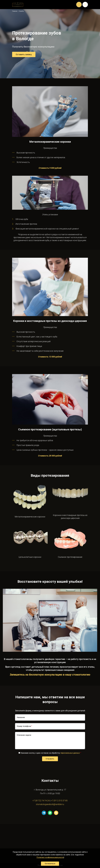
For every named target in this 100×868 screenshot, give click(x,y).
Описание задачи (24, 735)
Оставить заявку (24, 54)
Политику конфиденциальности (50, 857)
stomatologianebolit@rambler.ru (50, 804)
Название (21, 717)
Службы (21, 11)
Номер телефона (24, 726)
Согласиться (50, 864)
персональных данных (70, 753)
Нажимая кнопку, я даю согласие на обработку (50, 753)
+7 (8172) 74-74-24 (41, 801)
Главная (15, 11)
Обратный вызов (79, 5)
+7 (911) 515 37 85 (59, 801)
